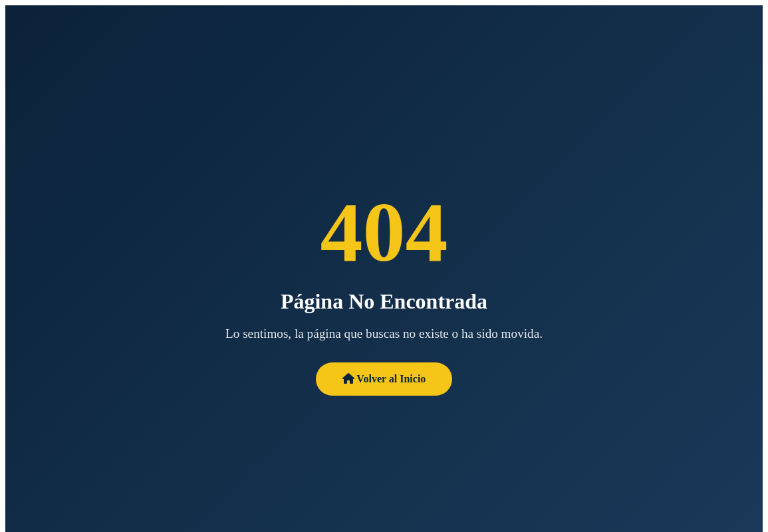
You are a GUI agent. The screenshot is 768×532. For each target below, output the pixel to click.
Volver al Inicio (384, 379)
